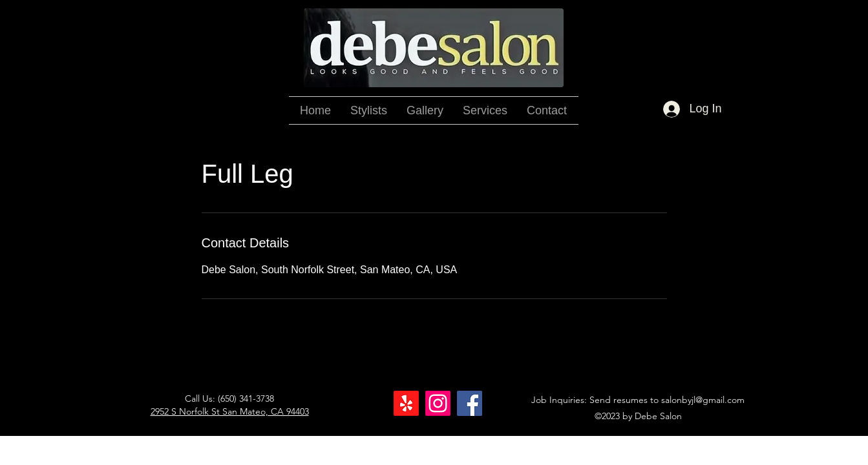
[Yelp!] (406, 403)
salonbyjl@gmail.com (703, 400)
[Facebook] (470, 403)
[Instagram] (438, 403)
